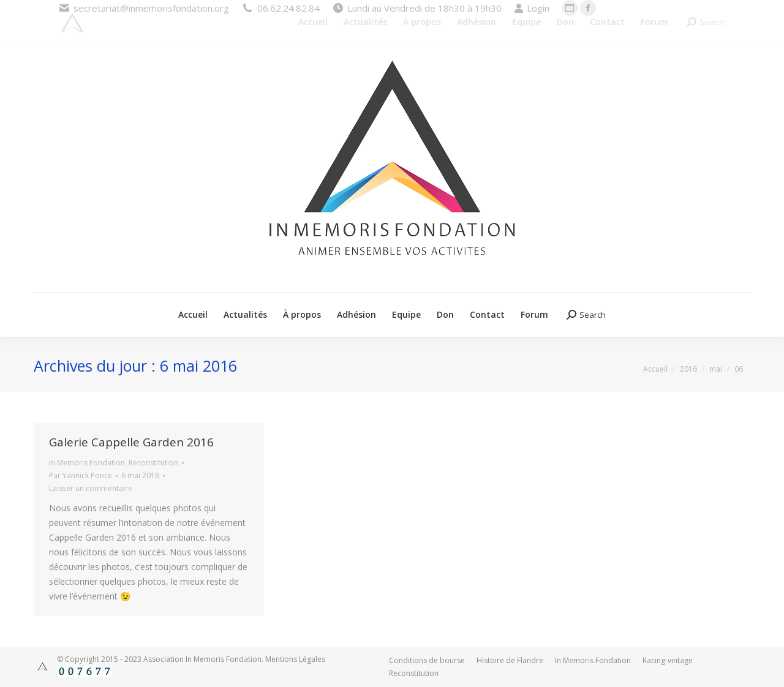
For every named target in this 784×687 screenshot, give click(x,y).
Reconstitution (153, 463)
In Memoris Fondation (87, 463)
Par (81, 475)
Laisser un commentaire (91, 488)
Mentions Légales (295, 659)
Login (532, 8)
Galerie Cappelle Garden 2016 (131, 442)
